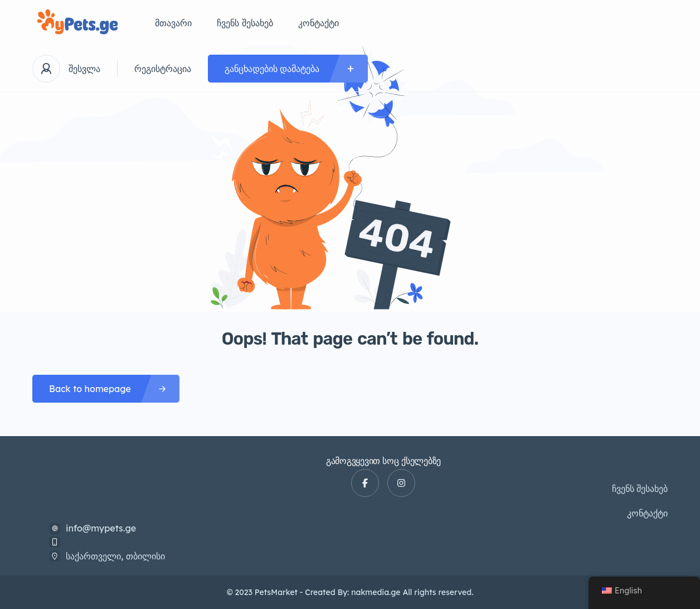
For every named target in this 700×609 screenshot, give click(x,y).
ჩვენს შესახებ (245, 23)
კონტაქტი (319, 23)
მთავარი (173, 23)
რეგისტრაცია (163, 69)
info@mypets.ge (101, 528)
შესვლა (84, 69)
